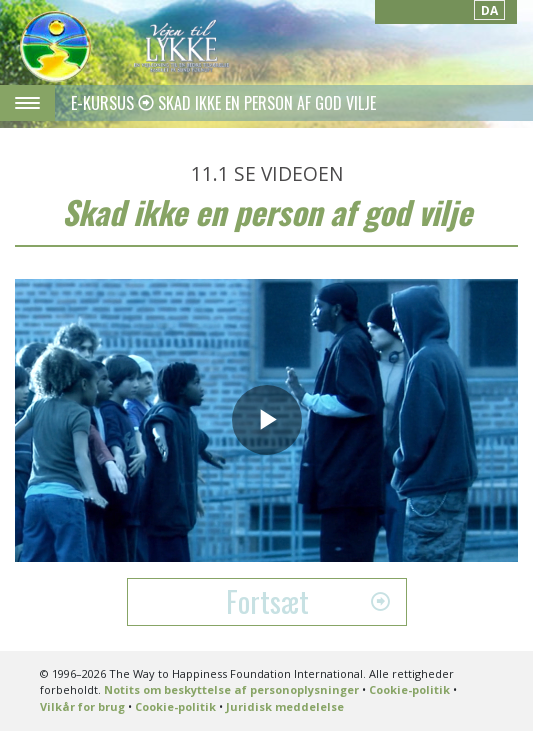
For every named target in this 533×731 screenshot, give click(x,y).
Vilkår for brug (82, 706)
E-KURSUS (104, 103)
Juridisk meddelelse (285, 706)
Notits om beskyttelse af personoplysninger (231, 689)
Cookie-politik (409, 689)
